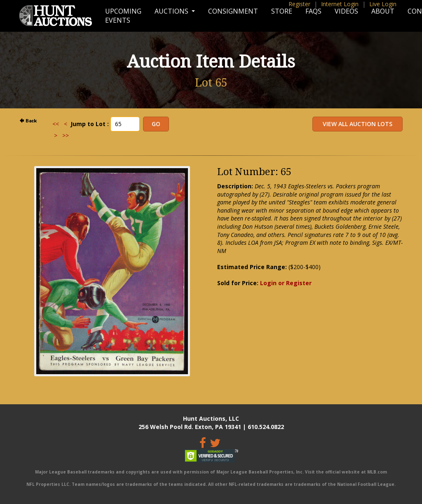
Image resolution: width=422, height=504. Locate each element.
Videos (346, 11)
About (383, 11)
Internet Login (340, 4)
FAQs (313, 11)
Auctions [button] (172, 11)
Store (282, 11)
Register (299, 4)
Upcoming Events (123, 16)
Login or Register (286, 283)
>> (66, 135)
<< (56, 124)
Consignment (233, 11)
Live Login (383, 4)
